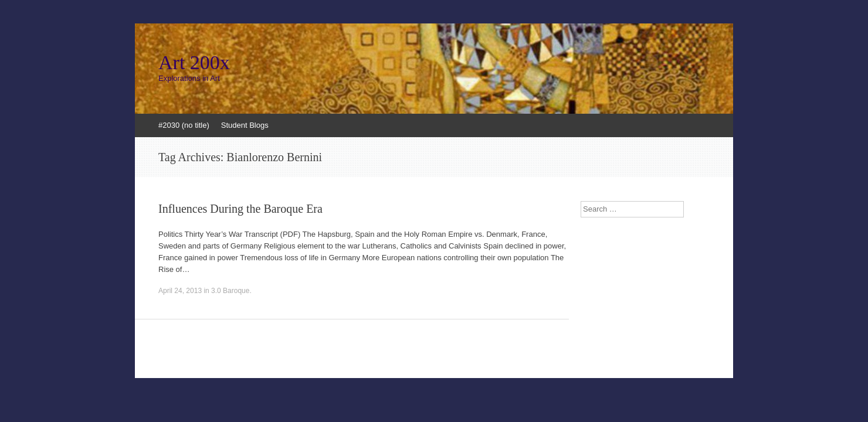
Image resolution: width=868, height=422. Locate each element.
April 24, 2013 (180, 291)
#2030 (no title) (184, 125)
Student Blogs (245, 125)
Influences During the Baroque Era (240, 209)
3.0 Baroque (230, 291)
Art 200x (194, 63)
